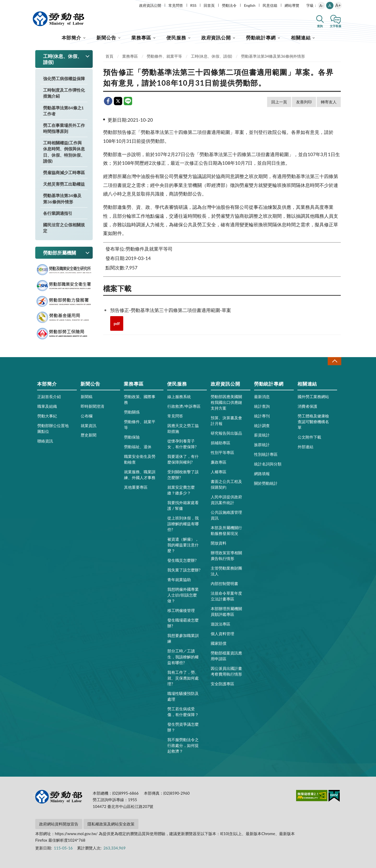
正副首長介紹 (49, 397)
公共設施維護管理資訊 (226, 515)
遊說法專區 (221, 624)
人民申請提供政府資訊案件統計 (226, 500)
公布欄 (87, 416)
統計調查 (262, 426)
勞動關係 (132, 412)
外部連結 (305, 447)
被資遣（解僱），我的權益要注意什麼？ (183, 545)
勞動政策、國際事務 (140, 399)
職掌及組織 (47, 406)
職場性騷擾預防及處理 (183, 696)
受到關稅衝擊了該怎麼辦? (183, 475)
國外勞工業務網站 (313, 397)
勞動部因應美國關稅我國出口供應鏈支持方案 (226, 402)
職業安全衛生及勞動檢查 (140, 459)
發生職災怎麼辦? (182, 560)
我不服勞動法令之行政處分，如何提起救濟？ (183, 745)
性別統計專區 (266, 454)
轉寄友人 (329, 102)
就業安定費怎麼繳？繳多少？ (181, 490)
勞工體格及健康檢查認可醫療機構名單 (313, 422)
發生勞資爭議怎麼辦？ (183, 727)
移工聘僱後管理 (181, 610)
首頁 (109, 56)
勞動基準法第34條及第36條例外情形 (62, 198)
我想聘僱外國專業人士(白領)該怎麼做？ (183, 595)
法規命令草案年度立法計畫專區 (226, 596)
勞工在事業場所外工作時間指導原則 (64, 128)
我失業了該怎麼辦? (184, 570)
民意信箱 (270, 5)
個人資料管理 (222, 634)
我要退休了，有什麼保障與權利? (183, 459)
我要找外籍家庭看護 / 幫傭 (183, 505)
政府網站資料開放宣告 (59, 824)
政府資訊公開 (150, 5)
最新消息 (262, 397)
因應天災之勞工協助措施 (183, 428)
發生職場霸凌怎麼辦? (183, 623)
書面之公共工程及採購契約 (226, 484)
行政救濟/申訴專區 (184, 406)
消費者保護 (307, 406)
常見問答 (176, 5)
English (250, 5)
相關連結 (301, 38)
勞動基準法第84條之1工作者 (63, 111)
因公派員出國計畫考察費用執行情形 (226, 671)
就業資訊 (89, 426)
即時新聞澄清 (92, 406)
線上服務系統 (179, 397)
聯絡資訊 (45, 441)
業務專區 (141, 38)
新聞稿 (87, 397)
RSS (193, 5)
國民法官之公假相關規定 (64, 228)
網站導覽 (292, 5)
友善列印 (304, 102)
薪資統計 (262, 435)
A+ (338, 5)
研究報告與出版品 (226, 433)
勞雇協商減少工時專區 (64, 172)
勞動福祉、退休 (138, 447)
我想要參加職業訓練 (183, 638)
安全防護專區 (222, 684)
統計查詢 (262, 406)
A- (321, 5)
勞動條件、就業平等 (164, 56)
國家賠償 (219, 643)
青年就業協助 (179, 580)
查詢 (320, 26)
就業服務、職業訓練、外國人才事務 (140, 475)
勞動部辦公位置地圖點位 (53, 428)
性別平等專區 (222, 452)
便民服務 (176, 38)
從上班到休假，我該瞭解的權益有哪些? (183, 524)
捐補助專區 (221, 443)
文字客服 (336, 26)
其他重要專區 (136, 487)
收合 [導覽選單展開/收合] (334, 361)
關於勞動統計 (266, 483)
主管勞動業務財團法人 (226, 571)
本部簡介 (72, 38)
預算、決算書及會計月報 (226, 421)
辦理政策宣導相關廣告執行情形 (226, 556)
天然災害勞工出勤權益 (64, 184)
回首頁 (209, 5)
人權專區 (219, 472)
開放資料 (219, 543)
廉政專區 (219, 462)
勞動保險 (132, 437)
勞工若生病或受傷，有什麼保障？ (183, 712)
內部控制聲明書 (224, 583)
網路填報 (262, 474)
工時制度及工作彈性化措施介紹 (64, 93)
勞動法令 (229, 5)
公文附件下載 (309, 437)
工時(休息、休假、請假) (211, 56)
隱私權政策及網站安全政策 (111, 824)
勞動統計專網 (261, 38)
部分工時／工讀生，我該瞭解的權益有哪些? (183, 657)
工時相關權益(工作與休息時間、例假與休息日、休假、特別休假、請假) (64, 152)
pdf (117, 323)
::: (34, 4)
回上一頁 (279, 102)
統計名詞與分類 (268, 464)
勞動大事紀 (47, 416)
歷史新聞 (89, 435)
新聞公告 (106, 38)
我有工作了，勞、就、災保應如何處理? (183, 678)
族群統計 (262, 445)
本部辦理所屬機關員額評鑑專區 (226, 611)
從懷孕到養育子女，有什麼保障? (182, 444)
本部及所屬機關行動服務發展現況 (226, 530)
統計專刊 (262, 416)
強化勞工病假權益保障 (64, 78)
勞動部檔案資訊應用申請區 (226, 656)
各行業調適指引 (58, 213)
